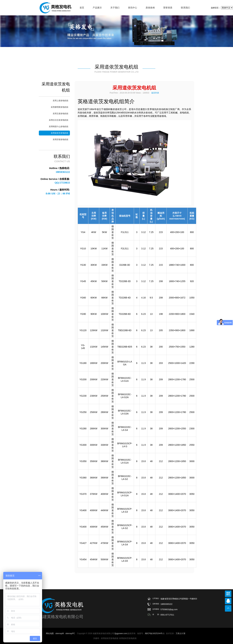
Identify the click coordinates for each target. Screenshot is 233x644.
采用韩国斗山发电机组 (59, 127)
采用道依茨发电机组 (60, 133)
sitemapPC (70, 633)
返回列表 (155, 93)
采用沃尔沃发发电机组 (59, 120)
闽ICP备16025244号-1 (155, 633)
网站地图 (50, 633)
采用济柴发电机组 (61, 139)
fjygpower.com (121, 633)
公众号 (228, 594)
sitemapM (60, 633)
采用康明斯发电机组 (60, 107)
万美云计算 (181, 633)
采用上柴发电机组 (61, 101)
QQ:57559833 (62, 183)
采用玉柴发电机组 (61, 114)
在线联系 (228, 601)
